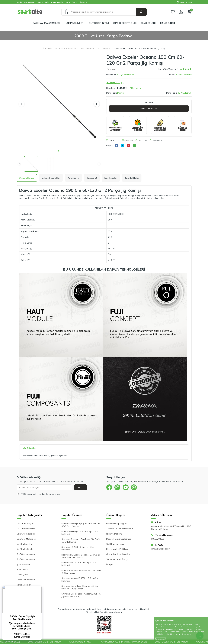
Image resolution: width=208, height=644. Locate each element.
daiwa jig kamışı (51, 455)
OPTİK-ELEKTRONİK (125, 23)
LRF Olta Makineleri (26, 529)
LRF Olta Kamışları (25, 524)
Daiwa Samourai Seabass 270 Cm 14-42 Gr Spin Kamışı (81, 572)
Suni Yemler (22, 569)
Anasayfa (47, 48)
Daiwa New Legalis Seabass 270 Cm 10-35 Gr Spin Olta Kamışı (81, 556)
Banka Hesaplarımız (26, 2)
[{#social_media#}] (109, 487)
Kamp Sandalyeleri (26, 580)
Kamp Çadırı (22, 575)
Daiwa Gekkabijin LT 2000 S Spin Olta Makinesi (80, 533)
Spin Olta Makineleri (26, 539)
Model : (180, 75)
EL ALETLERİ (148, 23)
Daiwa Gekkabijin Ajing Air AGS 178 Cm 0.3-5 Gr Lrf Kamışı (81, 525)
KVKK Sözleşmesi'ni (29, 494)
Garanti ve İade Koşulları (118, 554)
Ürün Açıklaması (27, 178)
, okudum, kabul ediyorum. (38, 494)
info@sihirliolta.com (161, 549)
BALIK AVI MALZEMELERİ (66, 48)
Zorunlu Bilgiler (132, 178)
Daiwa (111, 69)
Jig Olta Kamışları (25, 544)
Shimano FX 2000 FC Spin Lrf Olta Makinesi (78, 548)
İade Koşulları (111, 178)
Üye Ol (75, 2)
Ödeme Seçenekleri (51, 178)
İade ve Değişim (114, 534)
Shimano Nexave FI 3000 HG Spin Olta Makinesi (80, 580)
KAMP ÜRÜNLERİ (75, 23)
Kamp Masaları (24, 585)
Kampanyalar (57, 2)
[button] (58, 151)
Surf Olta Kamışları (26, 554)
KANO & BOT (168, 23)
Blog (68, 2)
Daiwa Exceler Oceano (32, 455)
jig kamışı (63, 455)
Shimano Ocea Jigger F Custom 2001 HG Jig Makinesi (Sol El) (81, 595)
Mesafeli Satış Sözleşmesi (119, 539)
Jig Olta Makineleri (25, 549)
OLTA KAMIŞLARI (87, 48)
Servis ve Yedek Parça (117, 559)
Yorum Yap (163, 69)
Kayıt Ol (81, 487)
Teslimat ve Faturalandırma (120, 529)
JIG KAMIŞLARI (104, 48)
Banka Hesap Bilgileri (117, 524)
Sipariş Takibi (43, 2)
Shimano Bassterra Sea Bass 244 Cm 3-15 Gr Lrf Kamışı (81, 541)
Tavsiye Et (127, 140)
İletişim (83, 2)
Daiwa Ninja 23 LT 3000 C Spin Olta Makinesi (79, 564)
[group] (59, 101)
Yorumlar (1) (73, 178)
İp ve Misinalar (24, 564)
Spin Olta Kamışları (26, 534)
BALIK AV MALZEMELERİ (47, 23)
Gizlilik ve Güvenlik (115, 544)
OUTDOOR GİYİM (99, 23)
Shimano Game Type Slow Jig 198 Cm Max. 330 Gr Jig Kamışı (80, 587)
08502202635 (184, 2)
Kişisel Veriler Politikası (117, 549)
